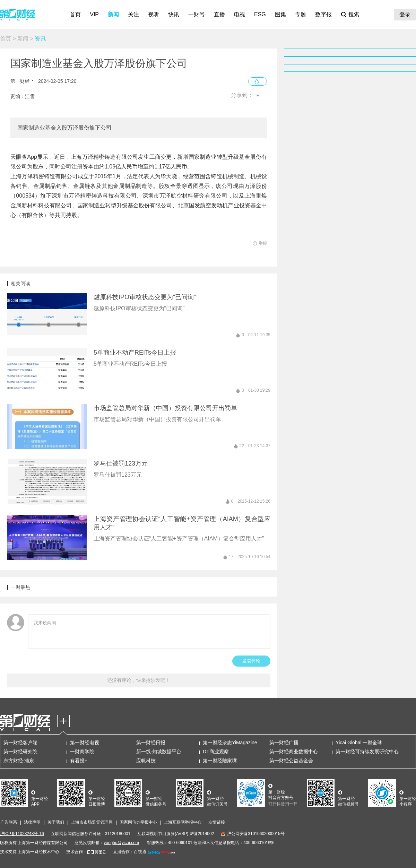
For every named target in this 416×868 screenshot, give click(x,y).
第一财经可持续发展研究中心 (367, 752)
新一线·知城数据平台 (159, 752)
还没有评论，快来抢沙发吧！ (139, 680)
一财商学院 (82, 752)
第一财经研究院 (20, 752)
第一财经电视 (85, 743)
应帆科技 (146, 761)
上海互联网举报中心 (183, 822)
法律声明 (32, 822)
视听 (154, 14)
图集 (280, 14)
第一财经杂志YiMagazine (230, 743)
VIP (94, 14)
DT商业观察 (216, 752)
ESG (260, 14)
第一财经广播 (284, 743)
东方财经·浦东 (19, 761)
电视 (240, 14)
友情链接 (217, 822)
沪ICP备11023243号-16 (22, 834)
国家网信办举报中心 (138, 822)
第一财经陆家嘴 (220, 761)
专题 (301, 14)
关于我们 (56, 822)
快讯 (174, 14)
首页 (75, 14)
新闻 (113, 14)
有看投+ (79, 761)
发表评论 (251, 661)
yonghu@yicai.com (121, 843)
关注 (133, 14)
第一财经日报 (151, 743)
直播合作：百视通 (130, 852)
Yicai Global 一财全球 (359, 743)
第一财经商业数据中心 (294, 752)
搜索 (354, 14)
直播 (219, 14)
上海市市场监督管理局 (92, 822)
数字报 (323, 14)
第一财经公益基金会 (291, 761)
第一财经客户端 (20, 743)
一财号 (197, 14)
